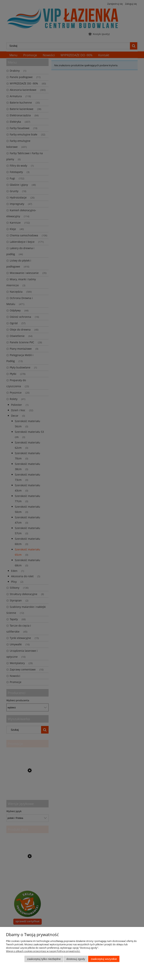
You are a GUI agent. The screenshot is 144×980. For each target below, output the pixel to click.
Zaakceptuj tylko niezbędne (44, 959)
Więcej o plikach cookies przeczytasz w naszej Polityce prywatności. (43, 951)
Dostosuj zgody (76, 959)
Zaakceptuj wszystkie (104, 959)
